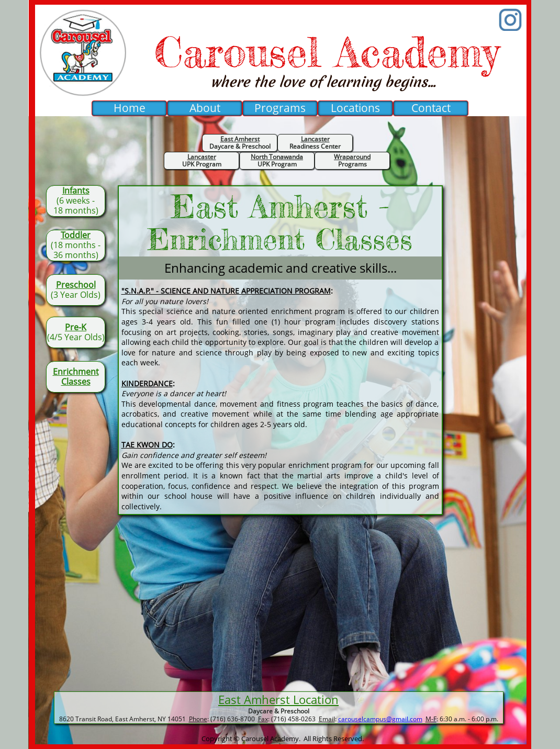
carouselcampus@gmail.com (380, 719)
